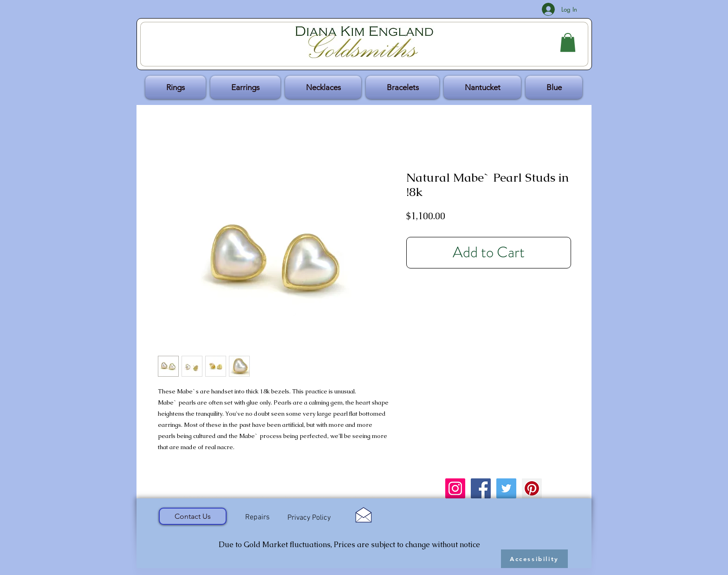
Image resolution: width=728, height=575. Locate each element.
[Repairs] (257, 517)
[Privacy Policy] (309, 518)
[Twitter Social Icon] (506, 488)
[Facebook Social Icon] (481, 488)
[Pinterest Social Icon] (532, 488)
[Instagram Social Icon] (455, 488)
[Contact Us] (193, 516)
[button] (568, 42)
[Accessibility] (534, 559)
